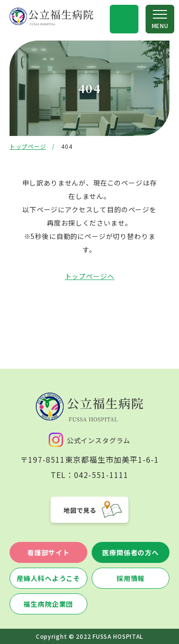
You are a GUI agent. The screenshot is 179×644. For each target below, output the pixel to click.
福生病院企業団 (48, 604)
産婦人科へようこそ (49, 578)
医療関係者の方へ (131, 552)
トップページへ (90, 276)
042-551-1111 (101, 475)
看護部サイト (48, 552)
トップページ (28, 146)
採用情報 (131, 578)
